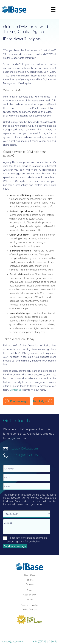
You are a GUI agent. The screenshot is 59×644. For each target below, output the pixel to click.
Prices (29, 590)
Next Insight (40, 401)
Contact (30, 599)
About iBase (29, 575)
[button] (54, 9)
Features (29, 580)
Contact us (15, 390)
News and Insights (30, 605)
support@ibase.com (25, 448)
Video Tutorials (29, 609)
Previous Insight (19, 401)
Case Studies (30, 594)
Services (30, 584)
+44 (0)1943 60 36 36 (27, 455)
